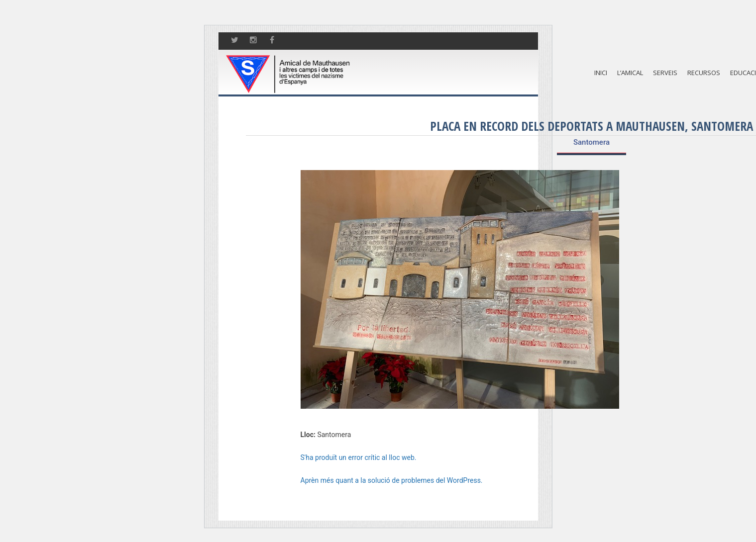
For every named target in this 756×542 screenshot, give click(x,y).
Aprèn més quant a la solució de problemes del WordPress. (392, 480)
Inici (601, 73)
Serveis (665, 73)
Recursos (704, 73)
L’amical (630, 73)
